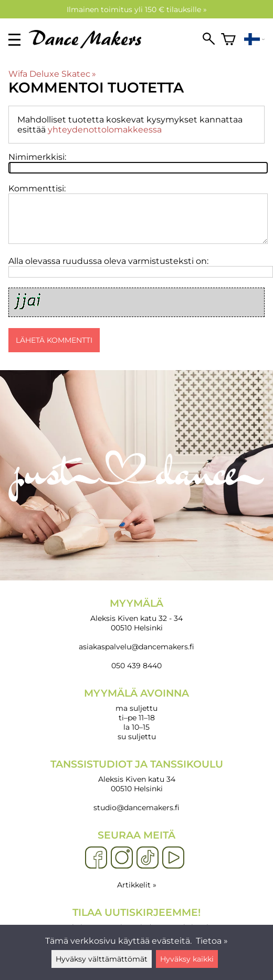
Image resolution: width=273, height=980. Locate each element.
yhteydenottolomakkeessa (105, 130)
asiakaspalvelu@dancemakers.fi (136, 647)
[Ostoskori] (228, 39)
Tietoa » (212, 941)
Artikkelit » (137, 885)
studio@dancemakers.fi (136, 808)
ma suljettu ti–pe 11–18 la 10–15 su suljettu (136, 714)
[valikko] (14, 40)
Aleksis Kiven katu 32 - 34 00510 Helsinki (136, 615)
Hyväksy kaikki (187, 959)
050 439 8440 (136, 666)
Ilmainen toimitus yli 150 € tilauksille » (137, 9)
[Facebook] (96, 858)
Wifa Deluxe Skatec (52, 74)
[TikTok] (148, 858)
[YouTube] (173, 858)
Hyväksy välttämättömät (102, 959)
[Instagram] (122, 858)
